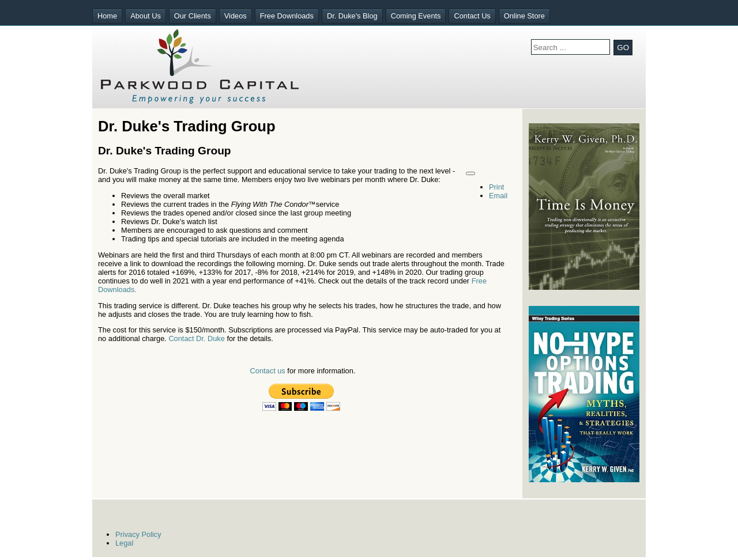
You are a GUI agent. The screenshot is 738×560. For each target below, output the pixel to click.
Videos (236, 16)
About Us (146, 16)
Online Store (524, 16)
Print (496, 187)
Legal (124, 543)
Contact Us (472, 16)
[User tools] (470, 173)
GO (623, 48)
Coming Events (416, 16)
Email (498, 196)
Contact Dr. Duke (196, 338)
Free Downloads (287, 16)
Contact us (268, 371)
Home (107, 16)
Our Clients (193, 16)
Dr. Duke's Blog (352, 16)
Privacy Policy (138, 534)
